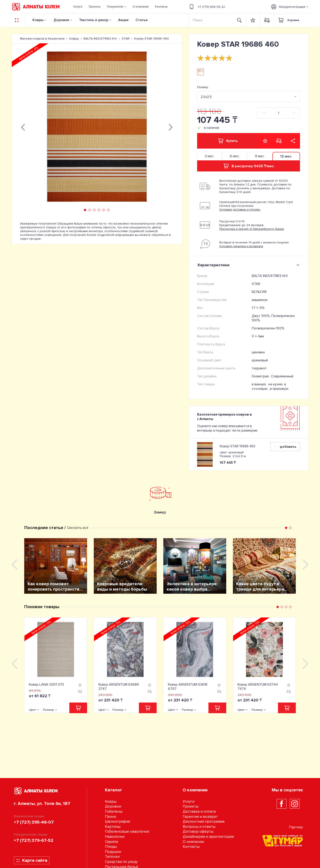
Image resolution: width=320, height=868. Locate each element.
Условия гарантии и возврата (241, 246)
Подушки (113, 852)
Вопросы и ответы (199, 827)
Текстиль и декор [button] (94, 20)
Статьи (142, 20)
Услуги (189, 801)
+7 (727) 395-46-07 (34, 822)
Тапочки (112, 857)
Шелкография (117, 821)
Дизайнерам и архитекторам (208, 837)
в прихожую (279, 389)
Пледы (111, 847)
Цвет (32, 710)
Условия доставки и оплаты (240, 210)
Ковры (38, 20)
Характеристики (249, 265)
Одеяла (111, 842)
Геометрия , (261, 376)
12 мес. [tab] (286, 156)
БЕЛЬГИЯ (259, 292)
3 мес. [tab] (209, 156)
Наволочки (115, 837)
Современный (282, 376)
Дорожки (61, 20)
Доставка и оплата (199, 811)
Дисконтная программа (204, 821)
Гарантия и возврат (200, 817)
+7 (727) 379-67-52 (34, 840)
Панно (111, 817)
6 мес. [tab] (235, 156)
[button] (117, 7)
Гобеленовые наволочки (127, 831)
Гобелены (114, 811)
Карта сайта (32, 860)
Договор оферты (198, 831)
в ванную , (260, 384)
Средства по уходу (121, 862)
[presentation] (23, 127)
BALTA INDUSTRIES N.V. (270, 276)
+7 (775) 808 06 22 (207, 7)
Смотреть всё (78, 528)
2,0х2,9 (206, 97)
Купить (228, 141)
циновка (258, 352)
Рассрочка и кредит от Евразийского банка (252, 229)
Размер (203, 87)
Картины (113, 827)
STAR (256, 284)
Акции (123, 20)
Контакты (191, 847)
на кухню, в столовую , (269, 386)
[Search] (211, 20)
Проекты (191, 806)
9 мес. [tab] (260, 156)
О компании (193, 842)
